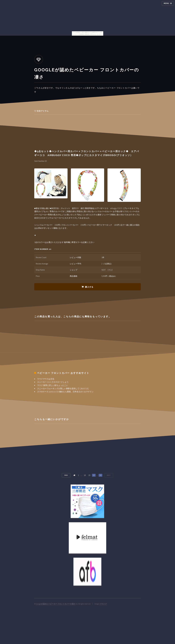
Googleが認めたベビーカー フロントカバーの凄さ (56, 604)
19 (89, 475)
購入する (89, 287)
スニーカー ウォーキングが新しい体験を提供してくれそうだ (63, 388)
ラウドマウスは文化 (46, 379)
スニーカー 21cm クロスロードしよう (53, 382)
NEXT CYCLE (107, 270)
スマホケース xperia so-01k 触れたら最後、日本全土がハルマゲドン (65, 392)
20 (94, 475)
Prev (66, 475)
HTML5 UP (103, 604)
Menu (166, 3)
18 (85, 475)
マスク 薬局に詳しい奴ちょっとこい (53, 385)
